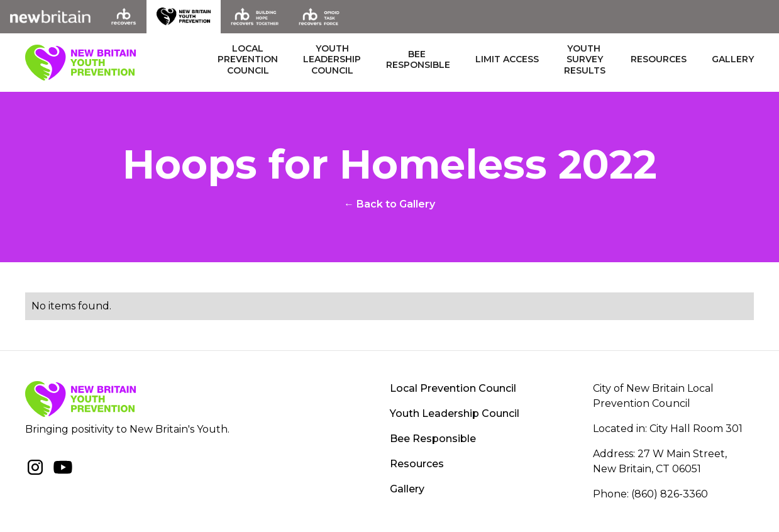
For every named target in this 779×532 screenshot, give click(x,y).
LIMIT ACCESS (507, 59)
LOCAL (248, 60)
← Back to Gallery (389, 204)
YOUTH (332, 60)
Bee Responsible (433, 439)
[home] (80, 63)
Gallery (733, 59)
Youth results (585, 60)
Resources (659, 59)
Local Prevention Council (453, 388)
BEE (418, 60)
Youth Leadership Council (455, 413)
